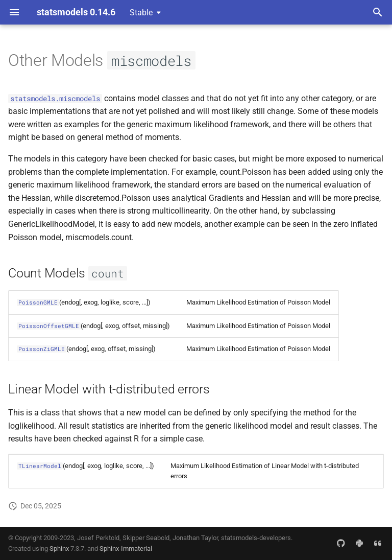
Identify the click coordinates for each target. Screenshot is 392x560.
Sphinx (59, 549)
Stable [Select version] (141, 13)
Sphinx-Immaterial (126, 549)
